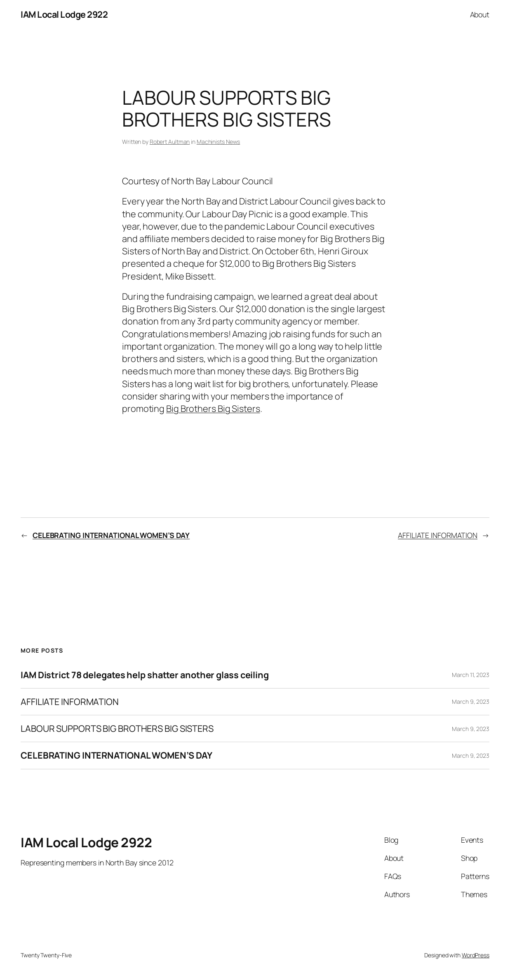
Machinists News (219, 142)
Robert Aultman (170, 142)
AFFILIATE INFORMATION (438, 535)
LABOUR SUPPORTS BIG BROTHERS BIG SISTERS (117, 729)
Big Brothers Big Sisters (213, 408)
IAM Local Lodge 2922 (64, 14)
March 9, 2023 (471, 702)
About (480, 14)
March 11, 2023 (471, 675)
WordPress (476, 955)
